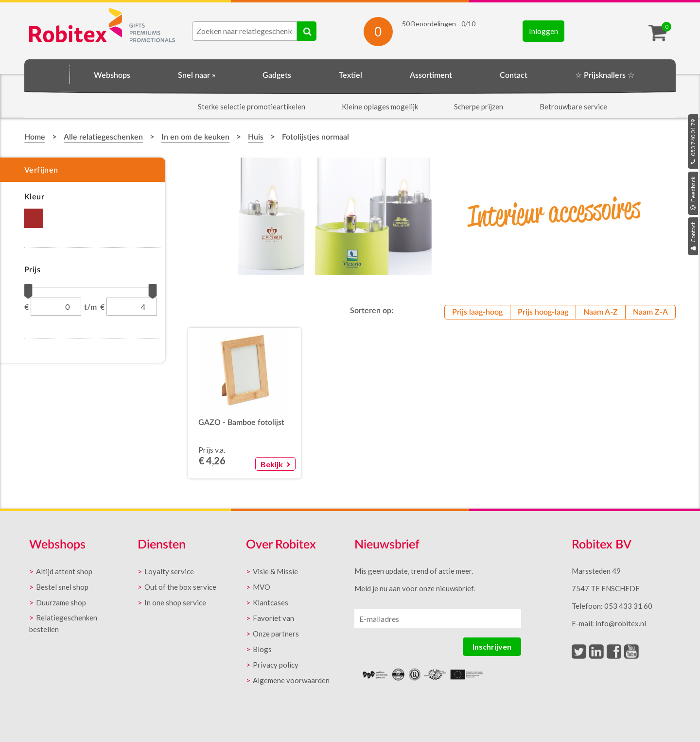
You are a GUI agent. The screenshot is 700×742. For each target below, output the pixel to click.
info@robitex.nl (621, 623)
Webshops (112, 75)
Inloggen (543, 31)
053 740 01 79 (693, 141)
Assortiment (431, 75)
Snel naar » (197, 75)
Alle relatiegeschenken (103, 137)
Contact (693, 236)
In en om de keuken (195, 137)
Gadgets (277, 75)
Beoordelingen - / (439, 24)
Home (47, 74)
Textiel (350, 75)
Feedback (693, 193)
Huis (256, 137)
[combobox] (245, 31)
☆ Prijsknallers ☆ (605, 75)
